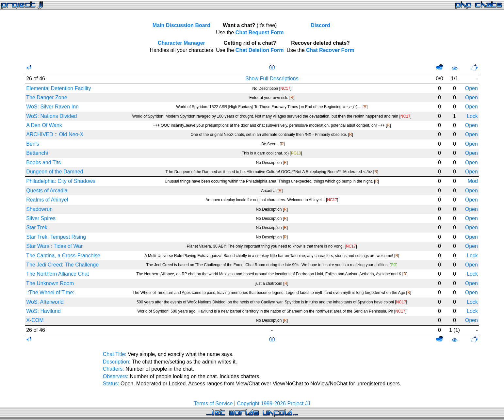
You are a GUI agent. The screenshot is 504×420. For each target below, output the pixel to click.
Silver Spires (41, 218)
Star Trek (37, 227)
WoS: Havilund (43, 311)
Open (471, 88)
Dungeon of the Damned (55, 172)
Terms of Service (213, 404)
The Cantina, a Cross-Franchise (63, 256)
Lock (472, 116)
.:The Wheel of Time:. (51, 292)
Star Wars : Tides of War (54, 246)
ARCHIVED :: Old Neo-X (55, 134)
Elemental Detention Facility (58, 88)
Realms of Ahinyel (47, 200)
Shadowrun (39, 209)
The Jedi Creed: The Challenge (62, 265)
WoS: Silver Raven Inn (52, 107)
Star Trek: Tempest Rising (56, 237)
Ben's (33, 144)
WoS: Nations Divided (51, 116)
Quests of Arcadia (47, 191)
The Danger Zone (47, 97)
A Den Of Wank (44, 125)
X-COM (35, 320)
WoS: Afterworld (45, 302)
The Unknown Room (50, 283)
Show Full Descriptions (272, 79)
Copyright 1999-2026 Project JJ (274, 404)
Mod (473, 181)
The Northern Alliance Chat (57, 274)
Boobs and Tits (43, 162)
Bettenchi (37, 153)
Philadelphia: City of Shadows (61, 181)
